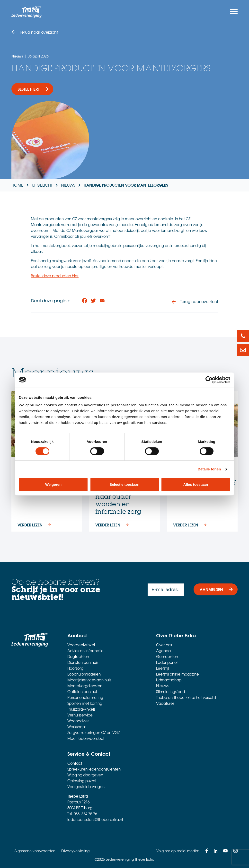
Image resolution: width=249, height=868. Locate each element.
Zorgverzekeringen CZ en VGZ (93, 733)
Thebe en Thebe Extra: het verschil (186, 698)
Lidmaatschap (169, 680)
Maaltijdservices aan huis (89, 680)
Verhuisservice (80, 715)
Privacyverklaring (75, 851)
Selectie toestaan (125, 484)
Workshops (77, 727)
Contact (75, 763)
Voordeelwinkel (81, 645)
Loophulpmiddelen (84, 674)
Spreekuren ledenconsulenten (94, 769)
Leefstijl (162, 668)
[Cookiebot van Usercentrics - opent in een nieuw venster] (209, 380)
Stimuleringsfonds (171, 692)
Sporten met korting (85, 704)
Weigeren (53, 484)
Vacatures (165, 704)
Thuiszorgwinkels (81, 709)
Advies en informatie (85, 651)
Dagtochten (78, 657)
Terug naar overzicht (39, 32)
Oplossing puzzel (82, 781)
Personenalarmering (85, 698)
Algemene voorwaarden (35, 851)
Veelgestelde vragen (86, 787)
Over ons (164, 645)
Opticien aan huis (83, 692)
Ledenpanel (167, 663)
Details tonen (209, 469)
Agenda (163, 651)
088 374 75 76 (85, 814)
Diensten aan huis (83, 663)
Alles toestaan (196, 484)
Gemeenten (167, 657)
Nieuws (162, 686)
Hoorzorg (75, 668)
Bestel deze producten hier (55, 276)
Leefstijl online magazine (178, 674)
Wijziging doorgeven (85, 775)
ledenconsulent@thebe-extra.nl (95, 820)
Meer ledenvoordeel (86, 739)
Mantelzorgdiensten (85, 686)
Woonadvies (78, 721)
